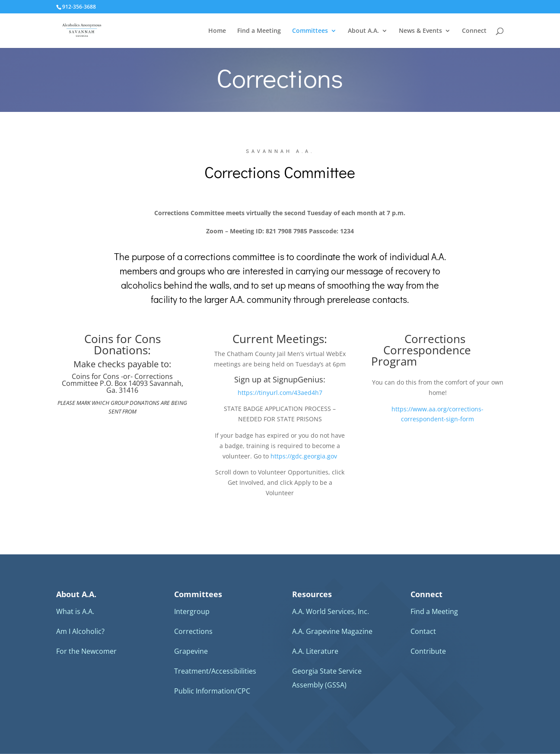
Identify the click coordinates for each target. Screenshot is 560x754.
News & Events (420, 31)
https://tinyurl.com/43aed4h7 (280, 393)
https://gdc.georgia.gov (304, 456)
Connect (474, 31)
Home (217, 31)
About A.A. (363, 31)
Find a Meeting (259, 31)
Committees (310, 31)
